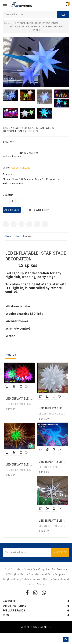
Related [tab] (11, 355)
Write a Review (12, 157)
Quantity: (9, 195)
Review (28, 236)
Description (13, 236)
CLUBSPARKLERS (21, 168)
